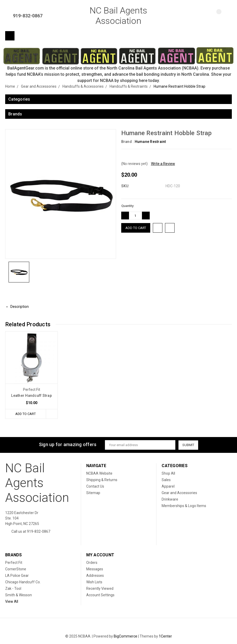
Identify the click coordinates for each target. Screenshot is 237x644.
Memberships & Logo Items (184, 506)
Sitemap (93, 493)
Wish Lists (94, 582)
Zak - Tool (13, 588)
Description (21, 307)
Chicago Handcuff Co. (23, 582)
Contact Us (95, 486)
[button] (119, 55)
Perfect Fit (14, 563)
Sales (166, 480)
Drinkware (170, 499)
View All (12, 601)
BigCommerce (125, 636)
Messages (95, 569)
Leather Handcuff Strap (31, 396)
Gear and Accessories (179, 493)
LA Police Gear (17, 576)
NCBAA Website (99, 473)
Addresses (95, 576)
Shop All (168, 473)
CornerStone (16, 569)
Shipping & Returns (102, 480)
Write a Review (163, 164)
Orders (92, 563)
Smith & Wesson (19, 595)
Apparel (168, 486)
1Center (165, 636)
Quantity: (128, 206)
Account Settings (100, 595)
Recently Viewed (100, 588)
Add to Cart (25, 414)
